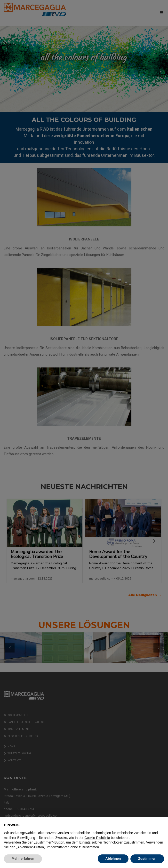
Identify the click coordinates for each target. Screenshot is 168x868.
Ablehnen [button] (113, 859)
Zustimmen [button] (147, 859)
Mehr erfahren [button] (23, 859)
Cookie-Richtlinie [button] (97, 838)
